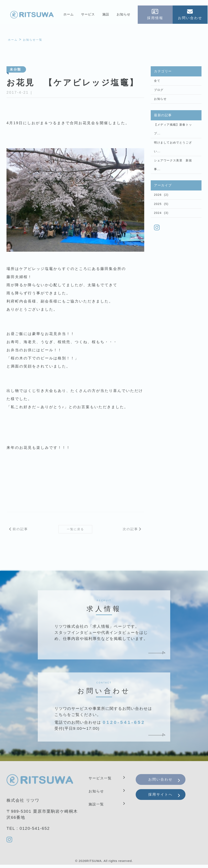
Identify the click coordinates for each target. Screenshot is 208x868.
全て (157, 82)
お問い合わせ (165, 783)
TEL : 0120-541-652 (28, 831)
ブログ (159, 93)
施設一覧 (97, 807)
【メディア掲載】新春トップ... (173, 135)
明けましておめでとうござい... (173, 156)
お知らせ (124, 16)
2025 (158, 219)
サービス (88, 16)
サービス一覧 (102, 781)
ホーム (68, 16)
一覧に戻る (75, 531)
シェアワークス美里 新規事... (173, 176)
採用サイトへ (165, 801)
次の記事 (130, 531)
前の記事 (20, 531)
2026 (158, 208)
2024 (158, 229)
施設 (106, 16)
